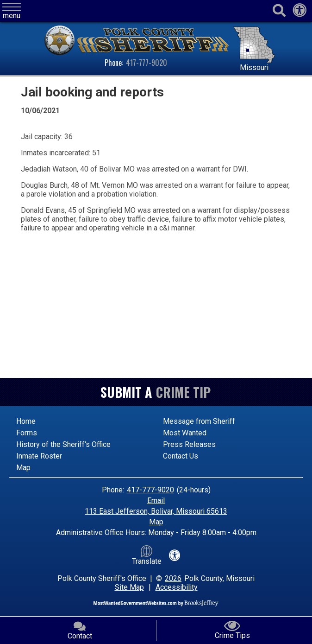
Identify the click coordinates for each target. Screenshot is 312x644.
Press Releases (189, 444)
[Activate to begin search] (279, 11)
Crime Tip (183, 392)
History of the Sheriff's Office (63, 444)
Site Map (129, 587)
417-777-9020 (147, 63)
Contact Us (181, 456)
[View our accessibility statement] (300, 13)
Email (156, 501)
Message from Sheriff (199, 421)
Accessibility (177, 587)
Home (26, 421)
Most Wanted (185, 433)
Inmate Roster (39, 456)
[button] (12, 11)
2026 (173, 578)
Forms (27, 433)
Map (23, 468)
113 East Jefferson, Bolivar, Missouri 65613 (156, 511)
